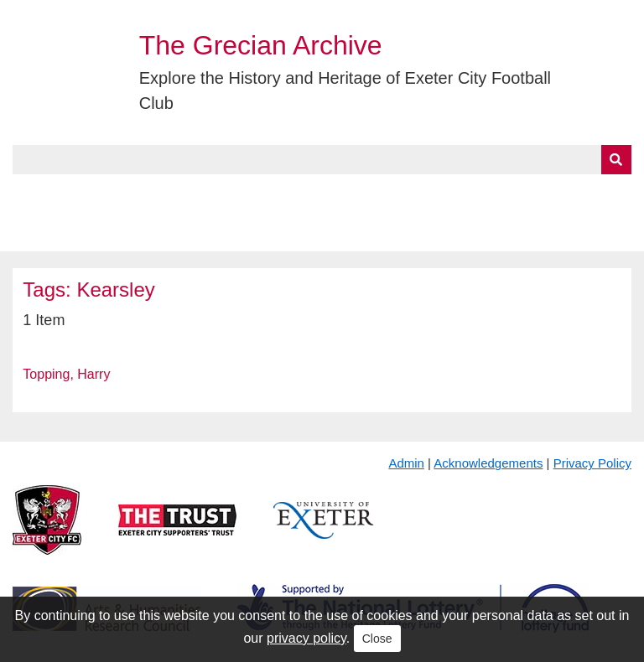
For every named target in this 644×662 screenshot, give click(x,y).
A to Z (283, 194)
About (96, 194)
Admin (406, 463)
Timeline (457, 194)
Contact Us (550, 194)
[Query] (322, 160)
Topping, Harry (66, 374)
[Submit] (616, 160)
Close (377, 639)
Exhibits (366, 194)
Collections (186, 194)
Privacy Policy (592, 463)
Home (31, 194)
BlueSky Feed (58, 232)
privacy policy (306, 638)
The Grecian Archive (261, 45)
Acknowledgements (488, 463)
